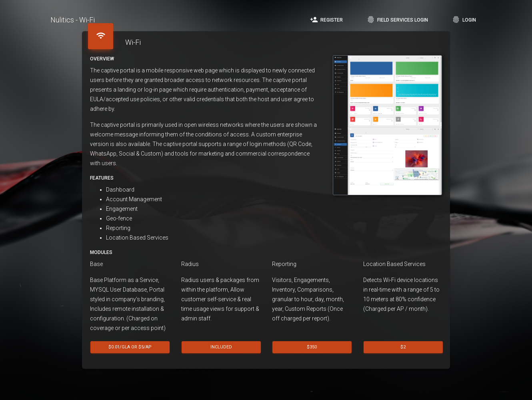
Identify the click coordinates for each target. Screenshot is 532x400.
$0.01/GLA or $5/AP (130, 347)
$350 (312, 347)
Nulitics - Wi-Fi (73, 20)
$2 (403, 347)
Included (221, 347)
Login (464, 20)
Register (326, 20)
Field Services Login (397, 20)
